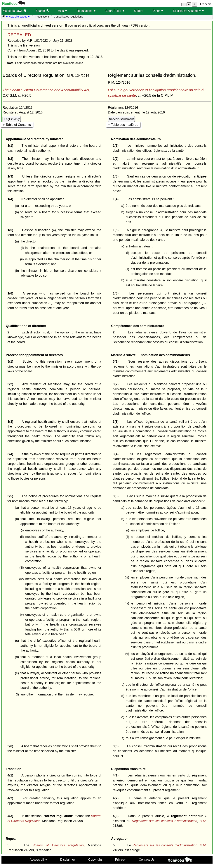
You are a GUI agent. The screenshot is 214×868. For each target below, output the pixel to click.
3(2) (11, 384)
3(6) (11, 746)
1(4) (11, 199)
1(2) (11, 159)
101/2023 (41, 41)
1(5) (11, 230)
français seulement (122, 119)
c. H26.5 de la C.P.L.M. (156, 95)
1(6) (11, 293)
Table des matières (125, 125)
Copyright (95, 860)
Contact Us (147, 860)
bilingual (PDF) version (133, 25)
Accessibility (38, 860)
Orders (139, 11)
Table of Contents (18, 125)
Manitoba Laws (14, 11)
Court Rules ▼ (115, 11)
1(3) (11, 176)
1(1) (11, 146)
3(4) (11, 454)
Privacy (120, 860)
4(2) (11, 798)
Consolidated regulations (68, 17)
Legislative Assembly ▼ (189, 11)
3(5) (11, 496)
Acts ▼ (63, 11)
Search (42, 11)
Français (206, 4)
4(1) (11, 775)
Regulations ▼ (87, 11)
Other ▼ (158, 11)
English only (12, 119)
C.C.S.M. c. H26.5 (17, 95)
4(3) (11, 816)
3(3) (11, 422)
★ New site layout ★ (18, 17)
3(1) (11, 361)
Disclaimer (68, 860)
